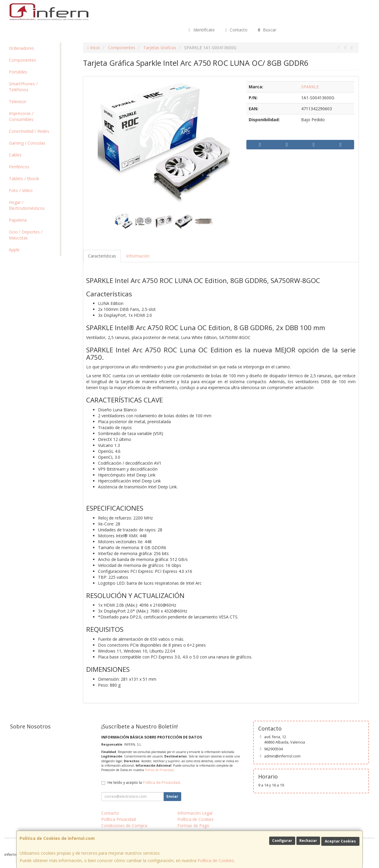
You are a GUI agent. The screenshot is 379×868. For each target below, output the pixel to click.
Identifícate (201, 30)
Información (138, 256)
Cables (15, 155)
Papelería (18, 220)
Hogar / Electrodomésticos (27, 205)
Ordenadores (21, 48)
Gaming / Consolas (27, 143)
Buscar (266, 30)
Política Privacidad (119, 819)
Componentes (23, 60)
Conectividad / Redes (29, 131)
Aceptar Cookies (340, 841)
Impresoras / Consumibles (21, 116)
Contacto (236, 30)
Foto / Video (21, 190)
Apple (14, 250)
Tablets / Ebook (24, 179)
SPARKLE (310, 87)
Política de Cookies (216, 860)
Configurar (282, 841)
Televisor (18, 101)
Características (102, 256)
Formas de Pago (193, 825)
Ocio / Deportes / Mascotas (26, 235)
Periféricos (19, 167)
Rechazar (308, 841)
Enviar (172, 796)
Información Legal (195, 813)
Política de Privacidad (159, 770)
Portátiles (18, 72)
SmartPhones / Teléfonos (23, 87)
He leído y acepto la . (144, 783)
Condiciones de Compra (124, 825)
